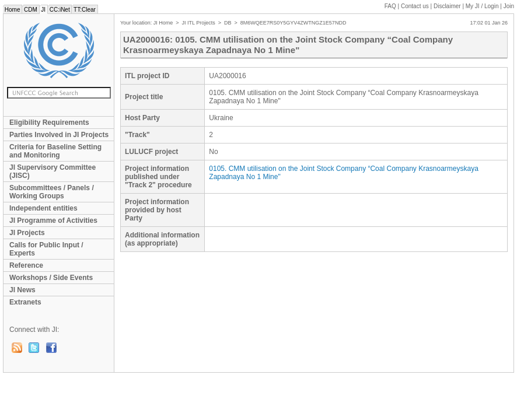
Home (12, 10)
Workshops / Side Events (51, 278)
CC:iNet (60, 10)
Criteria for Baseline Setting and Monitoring (55, 151)
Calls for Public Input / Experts (46, 249)
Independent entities (43, 208)
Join (509, 6)
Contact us (415, 6)
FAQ (390, 6)
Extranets (25, 302)
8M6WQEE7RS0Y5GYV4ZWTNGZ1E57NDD (294, 23)
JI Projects (27, 233)
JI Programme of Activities (53, 220)
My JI (482, 6)
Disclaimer (447, 6)
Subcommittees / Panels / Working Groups (52, 192)
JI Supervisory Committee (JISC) (53, 171)
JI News (22, 290)
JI (43, 10)
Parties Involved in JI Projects (59, 135)
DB (228, 23)
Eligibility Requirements (49, 123)
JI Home (163, 23)
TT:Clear (84, 10)
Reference (26, 265)
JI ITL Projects (199, 23)
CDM (30, 10)
